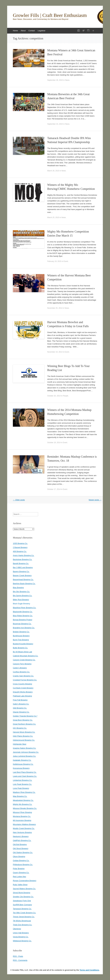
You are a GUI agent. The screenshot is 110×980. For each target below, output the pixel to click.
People (66, 396)
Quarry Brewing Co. (21, 873)
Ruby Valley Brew (20, 885)
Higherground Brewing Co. (24, 740)
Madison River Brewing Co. (24, 792)
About (23, 31)
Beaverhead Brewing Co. (23, 580)
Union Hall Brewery (21, 933)
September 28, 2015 (55, 80)
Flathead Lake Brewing (22, 696)
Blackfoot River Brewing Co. (24, 608)
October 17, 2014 (54, 489)
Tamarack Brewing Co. (22, 909)
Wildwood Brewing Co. (22, 941)
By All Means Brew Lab (22, 652)
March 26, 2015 (53, 171)
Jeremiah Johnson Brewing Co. (26, 752)
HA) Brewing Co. (20, 728)
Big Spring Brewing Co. (22, 596)
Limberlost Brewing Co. (22, 780)
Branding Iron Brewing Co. (24, 628)
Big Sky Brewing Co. (21, 592)
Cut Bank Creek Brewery (23, 688)
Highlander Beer (20, 744)
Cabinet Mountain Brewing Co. (25, 656)
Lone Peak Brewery (21, 788)
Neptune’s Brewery (21, 836)
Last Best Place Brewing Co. (25, 772)
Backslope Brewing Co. (22, 559)
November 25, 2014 (55, 308)
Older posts (19, 500)
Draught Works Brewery (23, 692)
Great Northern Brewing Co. (24, 724)
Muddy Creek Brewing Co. (24, 828)
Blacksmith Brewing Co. (23, 612)
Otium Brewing (19, 856)
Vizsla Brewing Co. (21, 937)
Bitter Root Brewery (21, 600)
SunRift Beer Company (22, 905)
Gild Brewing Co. (20, 708)
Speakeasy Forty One (22, 901)
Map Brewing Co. (20, 796)
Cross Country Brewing (22, 684)
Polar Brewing (19, 869)
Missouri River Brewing (22, 812)
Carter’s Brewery (20, 668)
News (67, 80)
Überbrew (17, 929)
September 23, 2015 (55, 124)
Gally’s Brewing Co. (21, 704)
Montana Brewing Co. (22, 816)
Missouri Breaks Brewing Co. (25, 808)
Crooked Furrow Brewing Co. (25, 680)
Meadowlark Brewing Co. (23, 800)
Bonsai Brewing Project (22, 620)
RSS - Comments (20, 960)
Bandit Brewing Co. (21, 563)
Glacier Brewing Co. (21, 712)
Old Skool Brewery (21, 848)
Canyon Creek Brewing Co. (24, 660)
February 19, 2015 (54, 261)
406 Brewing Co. (20, 551)
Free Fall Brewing (20, 700)
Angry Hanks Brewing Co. (24, 555)
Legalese (41, 31)
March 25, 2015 (53, 217)
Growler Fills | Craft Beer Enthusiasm (50, 15)
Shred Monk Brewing (22, 893)
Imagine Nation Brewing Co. (24, 748)
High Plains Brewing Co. (23, 736)
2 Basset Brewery (20, 547)
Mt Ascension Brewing (22, 820)
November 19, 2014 (55, 352)
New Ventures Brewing (22, 832)
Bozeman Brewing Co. (22, 624)
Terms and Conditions (89, 970)
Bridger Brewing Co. (21, 632)
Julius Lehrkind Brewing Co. (24, 756)
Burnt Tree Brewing (21, 640)
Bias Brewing (18, 588)
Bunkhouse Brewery (21, 636)
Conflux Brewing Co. (21, 672)
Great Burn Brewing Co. (23, 720)
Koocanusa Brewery (21, 768)
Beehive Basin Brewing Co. (24, 584)
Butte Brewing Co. (20, 648)
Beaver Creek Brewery (22, 576)
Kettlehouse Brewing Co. (23, 764)
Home (15, 31)
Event (66, 261)
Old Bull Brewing (20, 844)
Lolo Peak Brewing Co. (22, 784)
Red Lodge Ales (19, 877)
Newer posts (95, 500)
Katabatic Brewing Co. (22, 760)
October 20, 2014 (54, 396)
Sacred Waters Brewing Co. (24, 889)
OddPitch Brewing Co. (22, 840)
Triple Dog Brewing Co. (22, 925)
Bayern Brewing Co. (21, 571)
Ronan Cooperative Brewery (25, 881)
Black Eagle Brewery (21, 604)
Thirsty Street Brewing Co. (24, 917)
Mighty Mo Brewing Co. (22, 804)
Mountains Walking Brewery (24, 824)
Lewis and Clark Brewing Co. (25, 776)
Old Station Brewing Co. (23, 852)
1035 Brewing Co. (20, 543)
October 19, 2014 (54, 443)
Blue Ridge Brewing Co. (23, 616)
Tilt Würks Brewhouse (22, 921)
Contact (32, 31)
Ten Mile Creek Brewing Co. (24, 913)
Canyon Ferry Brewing (22, 664)
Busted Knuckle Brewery (23, 644)
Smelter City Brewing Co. (23, 897)
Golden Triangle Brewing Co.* (25, 716)
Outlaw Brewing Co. (21, 861)
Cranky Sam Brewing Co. (23, 676)
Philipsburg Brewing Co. (23, 865)
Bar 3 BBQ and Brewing (23, 567)
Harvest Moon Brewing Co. (24, 732)
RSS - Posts (18, 956)
